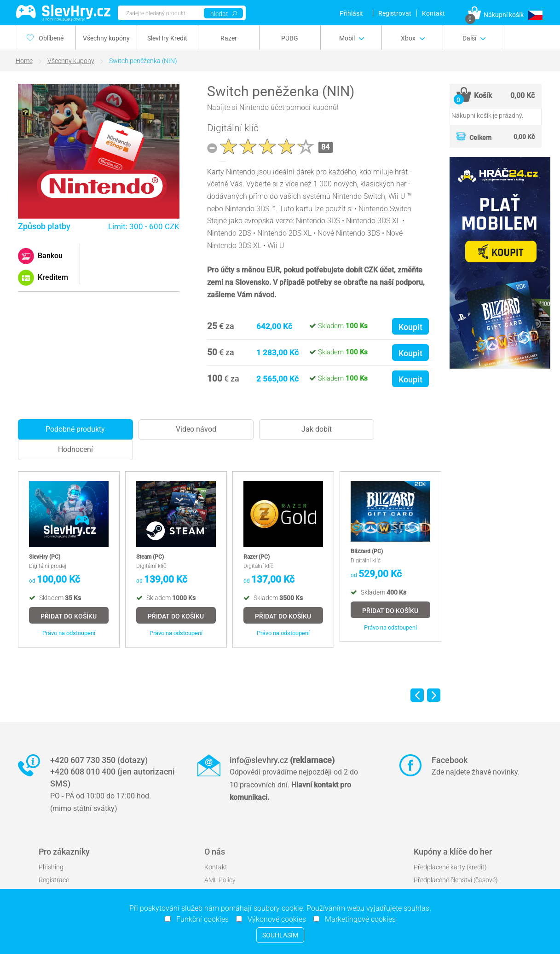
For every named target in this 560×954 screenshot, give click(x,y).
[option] (69, 559)
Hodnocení (75, 449)
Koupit (410, 327)
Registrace (54, 880)
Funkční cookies (200, 919)
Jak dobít (317, 429)
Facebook (450, 760)
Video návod (196, 429)
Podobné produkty (75, 429)
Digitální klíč (233, 128)
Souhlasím (280, 935)
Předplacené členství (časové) (456, 880)
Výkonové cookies (274, 919)
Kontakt (433, 13)
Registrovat (395, 13)
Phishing (51, 867)
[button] (535, 15)
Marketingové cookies (358, 919)
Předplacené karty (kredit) (450, 867)
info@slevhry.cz (282, 760)
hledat (224, 14)
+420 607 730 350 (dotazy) (99, 760)
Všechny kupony (71, 61)
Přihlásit (351, 13)
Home (24, 61)
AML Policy (220, 880)
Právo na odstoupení (69, 633)
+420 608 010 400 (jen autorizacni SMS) (113, 778)
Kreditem (52, 277)
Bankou (49, 256)
